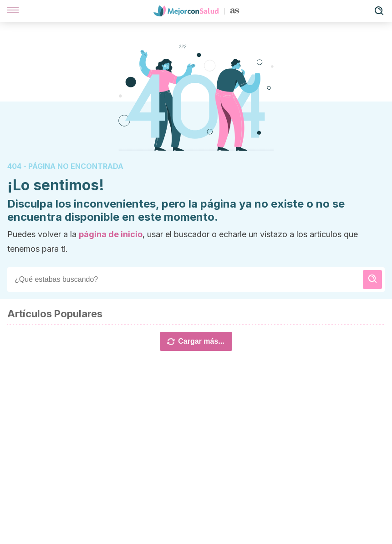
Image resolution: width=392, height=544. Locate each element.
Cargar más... (196, 341)
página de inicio (111, 234)
